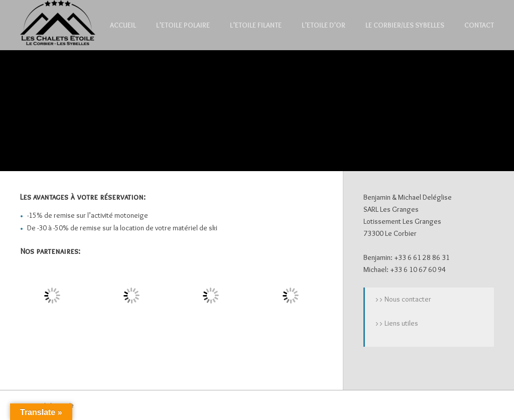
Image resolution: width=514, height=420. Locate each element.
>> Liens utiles (397, 323)
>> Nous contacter (403, 299)
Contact (479, 25)
